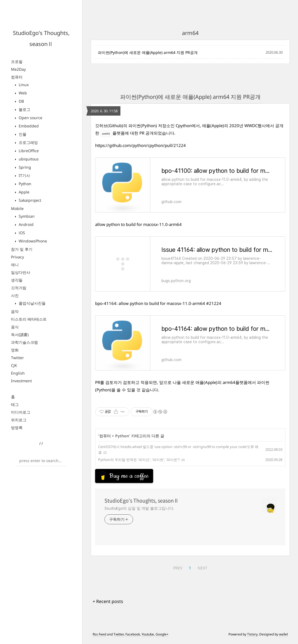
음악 (15, 311)
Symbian (26, 216)
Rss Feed (99, 636)
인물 (22, 134)
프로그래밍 (28, 142)
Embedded (28, 126)
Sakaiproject (29, 200)
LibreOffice (28, 151)
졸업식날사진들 (32, 303)
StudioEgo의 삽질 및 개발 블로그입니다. (139, 510)
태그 (15, 404)
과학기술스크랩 (24, 342)
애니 (15, 265)
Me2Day (18, 69)
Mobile (17, 208)
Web (22, 93)
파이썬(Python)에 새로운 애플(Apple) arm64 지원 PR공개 (148, 52)
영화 (15, 350)
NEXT (202, 570)
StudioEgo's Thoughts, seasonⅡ (142, 503)
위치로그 (19, 420)
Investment (21, 381)
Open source (30, 118)
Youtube (148, 636)
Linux (23, 85)
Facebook (133, 636)
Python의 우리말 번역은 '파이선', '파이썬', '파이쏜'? (139, 460)
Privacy (17, 257)
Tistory (252, 636)
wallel (283, 636)
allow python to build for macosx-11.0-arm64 (138, 224)
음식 (15, 327)
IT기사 (24, 175)
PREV (178, 570)
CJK (14, 365)
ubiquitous (28, 159)
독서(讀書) (20, 335)
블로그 (24, 109)
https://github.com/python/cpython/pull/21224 (140, 145)
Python (24, 184)
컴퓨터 (17, 77)
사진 (15, 295)
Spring (24, 167)
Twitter (17, 358)
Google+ (162, 636)
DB (21, 101)
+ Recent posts (108, 604)
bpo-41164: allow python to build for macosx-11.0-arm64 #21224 (158, 303)
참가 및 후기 (22, 249)
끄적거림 (19, 288)
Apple (24, 192)
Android (26, 224)
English (18, 373)
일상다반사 (21, 272)
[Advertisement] (139, 476)
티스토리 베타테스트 (29, 319)
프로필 (17, 62)
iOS (21, 233)
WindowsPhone (32, 241)
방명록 (17, 428)
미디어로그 (21, 412)
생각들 (17, 280)
